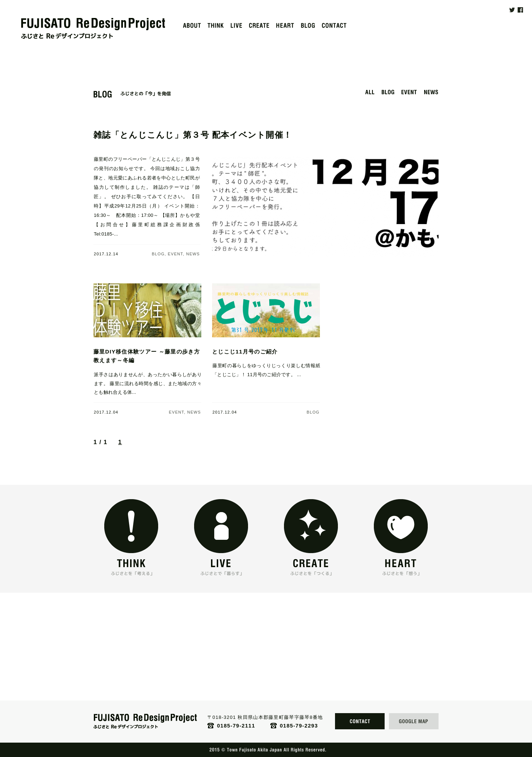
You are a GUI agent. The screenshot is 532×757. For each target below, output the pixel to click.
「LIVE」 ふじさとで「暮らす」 (221, 566)
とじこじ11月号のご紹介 (245, 352)
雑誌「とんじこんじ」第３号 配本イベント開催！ (193, 135)
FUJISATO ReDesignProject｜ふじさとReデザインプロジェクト (93, 29)
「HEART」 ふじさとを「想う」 (401, 566)
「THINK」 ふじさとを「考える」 (131, 566)
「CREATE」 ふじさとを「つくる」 (311, 566)
